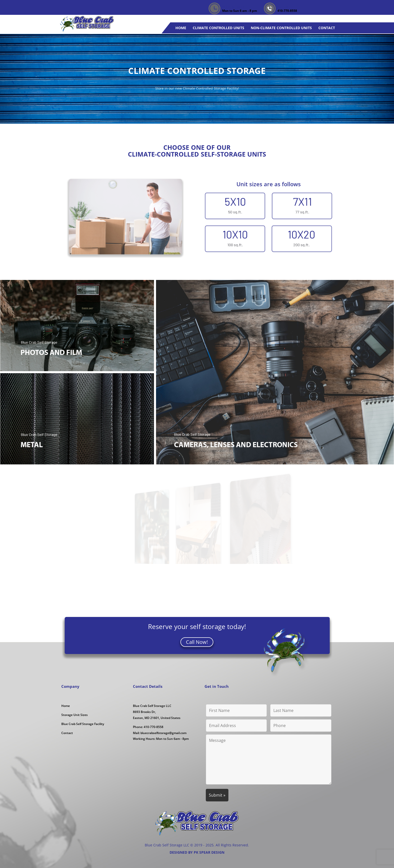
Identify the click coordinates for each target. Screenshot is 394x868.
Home (181, 28)
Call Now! (197, 642)
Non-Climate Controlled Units (281, 28)
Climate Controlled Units (218, 28)
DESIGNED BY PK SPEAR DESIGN (197, 852)
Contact (327, 28)
